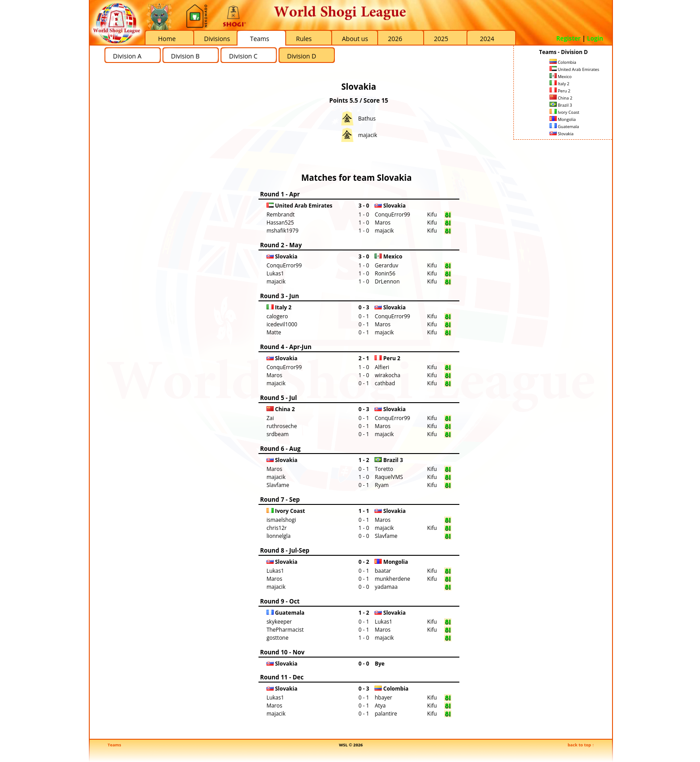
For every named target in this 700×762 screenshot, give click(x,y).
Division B (185, 56)
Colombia (563, 62)
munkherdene (392, 579)
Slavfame (278, 485)
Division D (302, 56)
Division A (127, 56)
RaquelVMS (389, 477)
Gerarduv (386, 265)
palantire (386, 714)
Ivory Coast (565, 112)
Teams (260, 39)
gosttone (277, 638)
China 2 (561, 98)
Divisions (217, 39)
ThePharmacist (285, 630)
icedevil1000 (282, 324)
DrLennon (387, 281)
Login (595, 38)
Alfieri (382, 367)
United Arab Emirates (574, 69)
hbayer (383, 697)
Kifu (432, 214)
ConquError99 (392, 214)
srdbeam (278, 434)
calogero (277, 316)
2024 (487, 39)
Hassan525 (280, 223)
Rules (304, 39)
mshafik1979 (283, 231)
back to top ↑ (581, 745)
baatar (383, 571)
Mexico (560, 77)
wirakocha (387, 375)
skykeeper (279, 622)
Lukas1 (275, 273)
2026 (395, 39)
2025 (441, 39)
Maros (382, 223)
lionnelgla (279, 536)
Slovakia (562, 134)
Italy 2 (559, 84)
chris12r (277, 528)
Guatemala (564, 127)
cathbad (385, 383)
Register (569, 38)
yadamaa (386, 587)
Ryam (381, 485)
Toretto (384, 469)
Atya (380, 706)
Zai (270, 418)
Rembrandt (281, 214)
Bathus (367, 119)
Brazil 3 (561, 105)
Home (167, 39)
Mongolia (563, 119)
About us (355, 39)
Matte (274, 332)
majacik (368, 135)
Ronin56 (385, 273)
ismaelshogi (281, 520)
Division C (243, 56)
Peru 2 (560, 91)
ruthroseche (282, 426)
